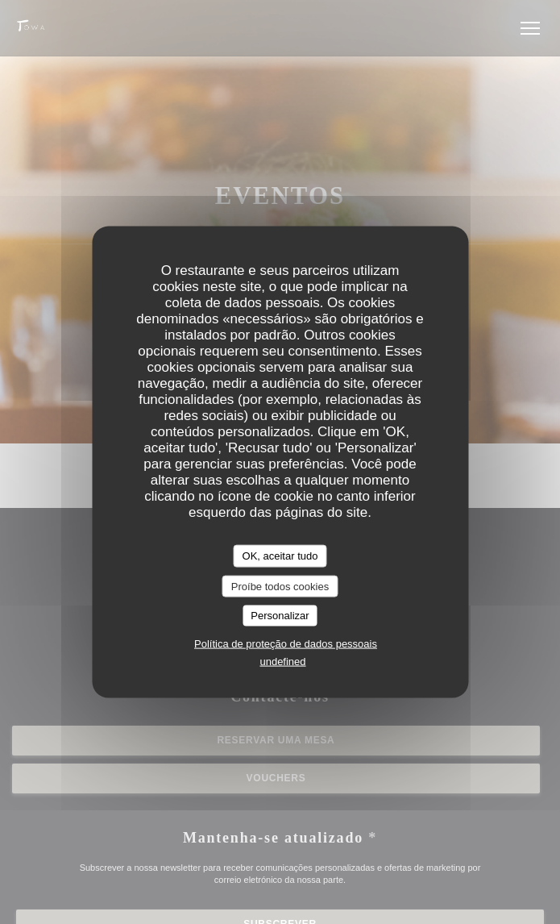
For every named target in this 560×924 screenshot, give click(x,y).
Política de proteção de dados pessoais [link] (286, 643)
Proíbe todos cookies (280, 586)
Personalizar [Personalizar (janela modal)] (280, 616)
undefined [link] (282, 661)
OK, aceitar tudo (280, 556)
